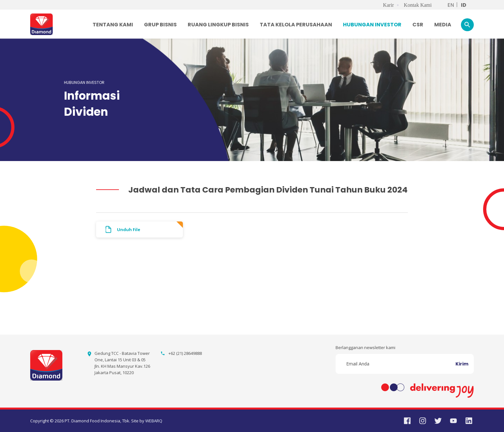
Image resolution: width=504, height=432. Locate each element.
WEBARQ (154, 421)
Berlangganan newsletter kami (365, 347)
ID (464, 5)
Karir (389, 5)
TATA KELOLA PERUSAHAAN (296, 25)
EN (451, 5)
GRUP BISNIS (160, 25)
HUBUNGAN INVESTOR (372, 25)
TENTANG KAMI (113, 25)
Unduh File (129, 230)
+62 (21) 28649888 (185, 353)
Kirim (462, 364)
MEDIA (443, 25)
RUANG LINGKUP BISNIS (218, 25)
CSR (418, 25)
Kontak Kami (418, 5)
